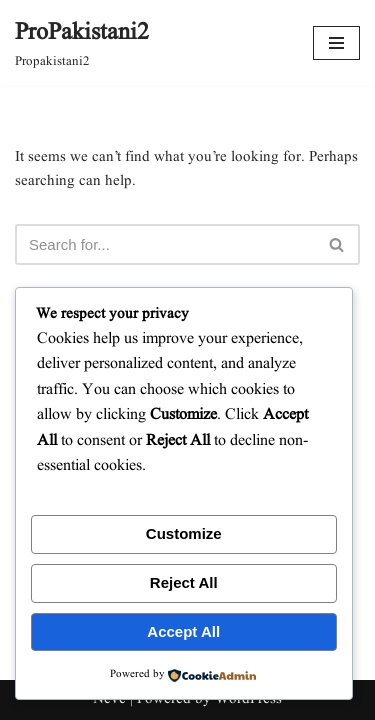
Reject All (184, 582)
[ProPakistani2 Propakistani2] (82, 43)
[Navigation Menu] (336, 43)
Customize (184, 533)
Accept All (183, 631)
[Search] (165, 244)
